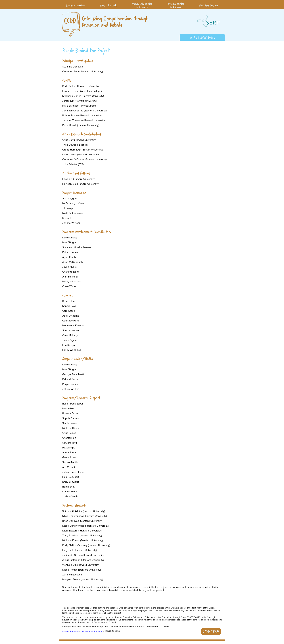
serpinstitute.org (70, 631)
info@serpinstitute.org (92, 631)
